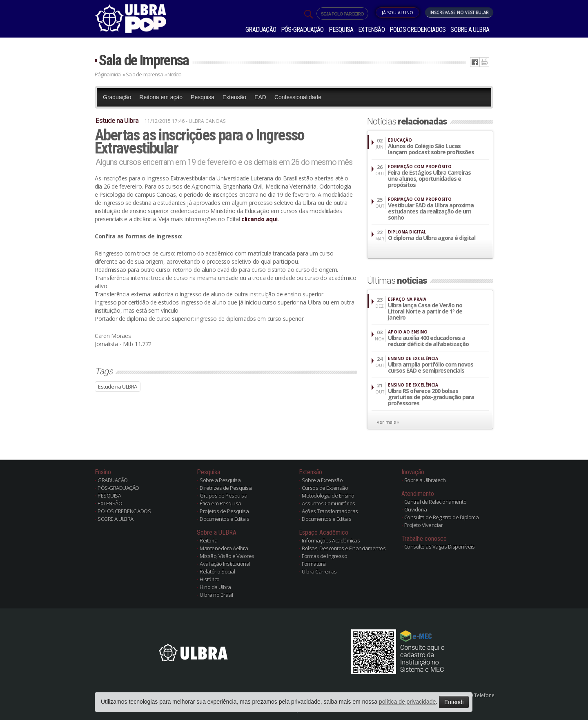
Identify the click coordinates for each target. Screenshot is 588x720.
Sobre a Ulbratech (425, 480)
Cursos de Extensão (325, 488)
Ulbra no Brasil (216, 595)
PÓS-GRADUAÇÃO (302, 30)
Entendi (454, 702)
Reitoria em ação (161, 97)
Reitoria (208, 540)
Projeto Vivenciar (424, 525)
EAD (260, 97)
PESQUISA (341, 30)
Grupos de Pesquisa (223, 496)
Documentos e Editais (224, 519)
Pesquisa (203, 97)
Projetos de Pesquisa (224, 511)
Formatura (314, 564)
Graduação (117, 97)
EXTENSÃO (371, 30)
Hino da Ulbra (215, 587)
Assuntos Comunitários (329, 503)
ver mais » (388, 422)
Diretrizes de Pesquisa (226, 488)
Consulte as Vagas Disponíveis (440, 547)
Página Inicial (108, 74)
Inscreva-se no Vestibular (459, 12)
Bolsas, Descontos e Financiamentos (344, 548)
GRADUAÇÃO (261, 30)
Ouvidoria (416, 509)
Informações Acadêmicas (331, 540)
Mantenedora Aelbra (224, 548)
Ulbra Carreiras (319, 571)
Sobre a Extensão (322, 480)
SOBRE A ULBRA (470, 30)
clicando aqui (259, 219)
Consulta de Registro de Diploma (442, 517)
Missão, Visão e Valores (227, 556)
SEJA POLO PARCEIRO (342, 14)
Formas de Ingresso (324, 556)
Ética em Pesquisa (220, 503)
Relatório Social (217, 571)
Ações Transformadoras (330, 511)
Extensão (234, 97)
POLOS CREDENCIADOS (418, 30)
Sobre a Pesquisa (220, 480)
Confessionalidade (298, 97)
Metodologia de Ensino (328, 496)
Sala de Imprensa (144, 60)
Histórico (210, 579)
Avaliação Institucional (225, 564)
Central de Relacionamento (435, 502)
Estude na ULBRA (118, 387)
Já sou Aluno (398, 12)
